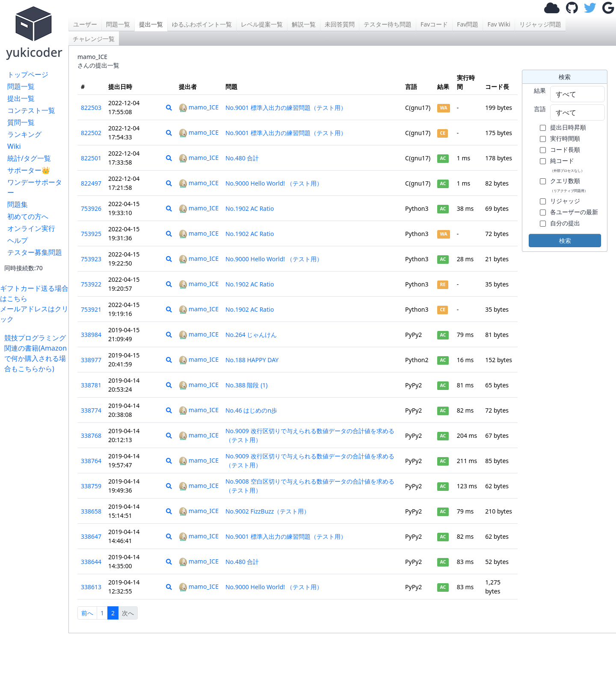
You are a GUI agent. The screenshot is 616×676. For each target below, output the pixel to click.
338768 (91, 435)
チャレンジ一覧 (94, 39)
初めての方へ (28, 216)
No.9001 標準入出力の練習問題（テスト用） (286, 108)
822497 (91, 183)
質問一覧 (21, 122)
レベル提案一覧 (262, 24)
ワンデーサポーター (35, 187)
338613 (91, 587)
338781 (91, 385)
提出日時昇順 (568, 127)
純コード (567, 165)
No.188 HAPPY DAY (252, 360)
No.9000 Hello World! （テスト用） (274, 183)
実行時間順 (565, 138)
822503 (91, 108)
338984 (91, 335)
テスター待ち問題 (388, 24)
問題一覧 (21, 86)
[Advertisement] (36, 502)
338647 (91, 536)
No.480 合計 (242, 158)
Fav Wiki (499, 24)
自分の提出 (565, 223)
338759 (91, 486)
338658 (91, 511)
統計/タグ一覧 (29, 158)
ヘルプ (18, 240)
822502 (91, 133)
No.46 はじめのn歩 (251, 410)
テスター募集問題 (35, 252)
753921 (91, 309)
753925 (91, 234)
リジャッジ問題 (540, 24)
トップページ (28, 74)
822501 (91, 158)
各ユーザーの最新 (574, 212)
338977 (91, 360)
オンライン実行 (31, 228)
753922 (91, 284)
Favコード (434, 24)
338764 (91, 461)
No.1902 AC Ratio (250, 208)
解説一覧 (304, 24)
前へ (87, 613)
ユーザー (85, 24)
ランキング (24, 134)
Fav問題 (468, 24)
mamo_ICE (199, 107)
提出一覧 (21, 98)
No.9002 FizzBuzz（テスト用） (268, 511)
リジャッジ (565, 201)
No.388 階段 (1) (247, 385)
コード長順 (565, 149)
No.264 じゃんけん (251, 335)
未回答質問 (340, 24)
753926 (91, 208)
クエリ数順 (569, 185)
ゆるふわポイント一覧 (202, 24)
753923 (91, 259)
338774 (91, 410)
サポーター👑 (29, 170)
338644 (91, 562)
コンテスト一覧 (31, 110)
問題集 (18, 204)
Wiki (14, 146)
